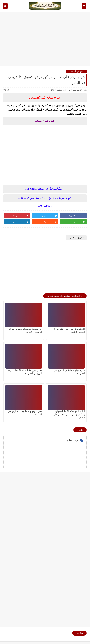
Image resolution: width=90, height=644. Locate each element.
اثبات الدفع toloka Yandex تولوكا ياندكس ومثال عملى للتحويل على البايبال (69, 415)
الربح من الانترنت (77, 71)
